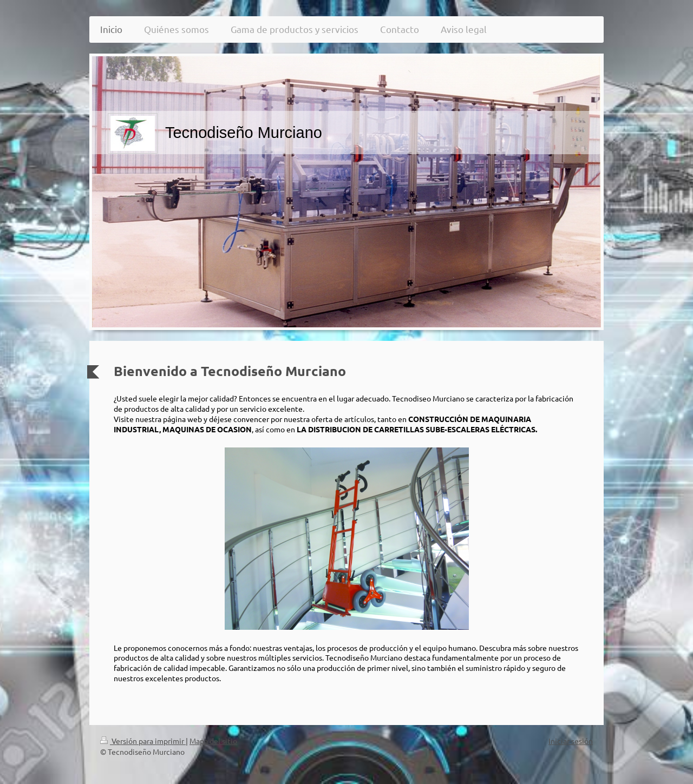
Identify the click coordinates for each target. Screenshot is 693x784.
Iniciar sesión (571, 741)
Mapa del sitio (213, 741)
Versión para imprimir (143, 741)
